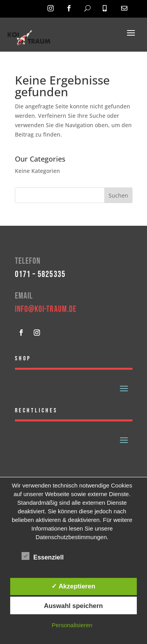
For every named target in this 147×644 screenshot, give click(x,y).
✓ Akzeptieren (73, 586)
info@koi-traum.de (46, 309)
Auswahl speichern (73, 606)
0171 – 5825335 (40, 274)
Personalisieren (72, 625)
